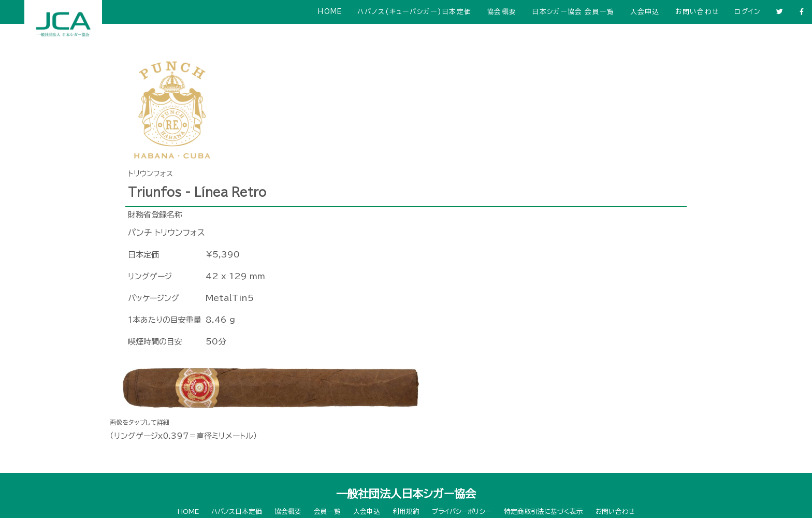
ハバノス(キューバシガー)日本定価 (414, 12)
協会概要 (502, 12)
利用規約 (406, 512)
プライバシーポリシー (462, 512)
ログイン (748, 12)
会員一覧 (327, 512)
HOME (330, 12)
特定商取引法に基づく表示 (543, 512)
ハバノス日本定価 (237, 512)
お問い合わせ (697, 12)
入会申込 (645, 12)
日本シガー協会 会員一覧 (573, 12)
